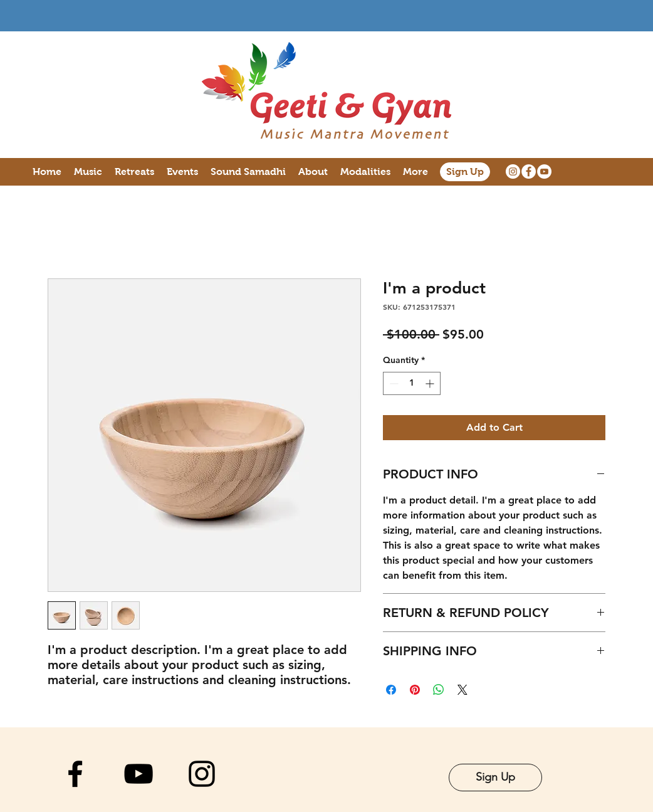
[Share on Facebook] (391, 690)
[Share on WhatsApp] (439, 690)
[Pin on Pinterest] (415, 690)
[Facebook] (529, 171)
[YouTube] (544, 171)
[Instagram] (513, 171)
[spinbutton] (412, 383)
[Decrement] (393, 383)
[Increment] (431, 383)
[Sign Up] (465, 172)
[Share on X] (462, 690)
